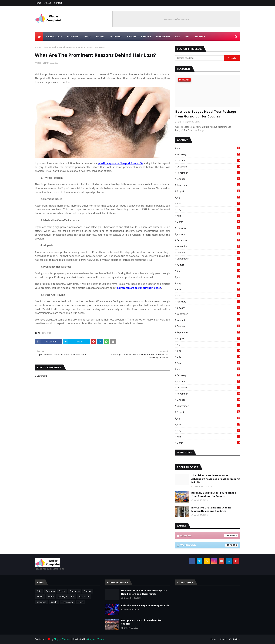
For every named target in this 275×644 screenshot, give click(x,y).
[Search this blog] (200, 58)
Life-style (47, 47)
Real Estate (84, 597)
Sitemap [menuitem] (200, 36)
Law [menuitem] (178, 36)
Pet (73, 597)
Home (38, 3)
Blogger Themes (62, 639)
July (208, 197)
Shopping (41, 602)
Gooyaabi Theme (96, 639)
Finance (88, 591)
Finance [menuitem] (146, 36)
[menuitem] (39, 36)
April (208, 216)
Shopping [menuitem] (115, 36)
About (48, 3)
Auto (39, 591)
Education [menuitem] (163, 36)
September (208, 185)
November (208, 173)
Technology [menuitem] (54, 36)
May (208, 210)
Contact (58, 3)
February (208, 154)
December (208, 167)
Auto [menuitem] (87, 36)
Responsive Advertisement (176, 19)
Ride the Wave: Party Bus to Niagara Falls (145, 605)
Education (75, 591)
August (208, 191)
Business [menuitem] (73, 36)
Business (209, 535)
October (208, 179)
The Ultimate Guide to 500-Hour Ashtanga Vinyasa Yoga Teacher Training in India (216, 479)
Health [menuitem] (131, 36)
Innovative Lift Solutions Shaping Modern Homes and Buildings (211, 509)
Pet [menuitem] (187, 36)
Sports (54, 602)
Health (40, 597)
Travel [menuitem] (100, 36)
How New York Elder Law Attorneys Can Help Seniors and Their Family (144, 592)
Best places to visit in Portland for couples (142, 622)
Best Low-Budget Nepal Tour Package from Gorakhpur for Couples (206, 114)
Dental (62, 591)
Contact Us (235, 639)
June (208, 203)
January (208, 160)
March (208, 148)
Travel (80, 602)
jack (39, 63)
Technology (209, 545)
